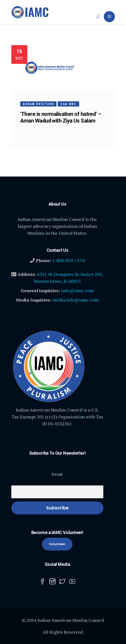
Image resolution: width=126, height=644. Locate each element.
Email (57, 474)
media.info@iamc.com (76, 300)
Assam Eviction (38, 104)
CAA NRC (68, 104)
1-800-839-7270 (68, 260)
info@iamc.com (77, 290)
